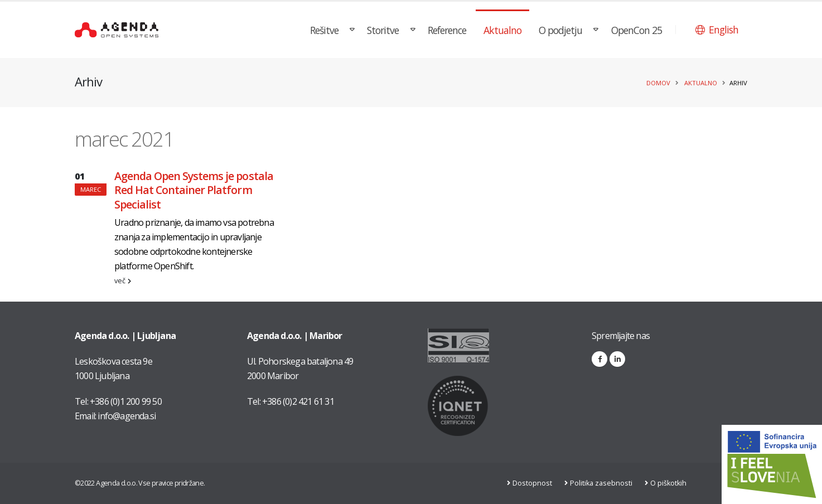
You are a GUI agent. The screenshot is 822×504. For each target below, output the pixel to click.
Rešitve (324, 30)
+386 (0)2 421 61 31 (298, 401)
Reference (447, 30)
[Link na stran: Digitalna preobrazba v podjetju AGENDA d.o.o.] (772, 464)
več (123, 281)
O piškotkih (670, 483)
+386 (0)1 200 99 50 (126, 401)
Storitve (383, 30)
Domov (658, 83)
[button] (717, 30)
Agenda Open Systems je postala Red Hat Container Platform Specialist (194, 190)
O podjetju (560, 30)
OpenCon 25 (637, 30)
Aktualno (502, 30)
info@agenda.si (127, 416)
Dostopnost (534, 483)
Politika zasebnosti (603, 483)
